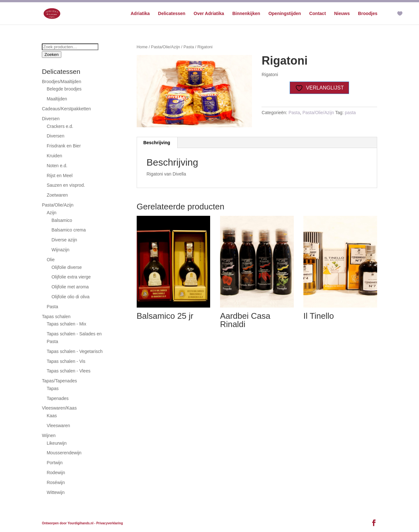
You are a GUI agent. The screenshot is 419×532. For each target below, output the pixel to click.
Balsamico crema (69, 230)
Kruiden (54, 156)
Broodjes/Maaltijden (61, 82)
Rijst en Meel (60, 176)
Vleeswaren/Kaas (59, 408)
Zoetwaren (57, 195)
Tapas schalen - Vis (66, 361)
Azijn (51, 213)
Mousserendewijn (64, 453)
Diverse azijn (64, 240)
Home (142, 47)
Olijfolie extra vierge (71, 277)
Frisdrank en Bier (64, 146)
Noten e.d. (57, 166)
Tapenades (58, 398)
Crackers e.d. (60, 126)
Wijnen (49, 435)
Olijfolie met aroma (70, 287)
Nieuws (342, 14)
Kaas (52, 416)
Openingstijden (285, 14)
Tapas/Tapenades (59, 381)
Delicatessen (172, 14)
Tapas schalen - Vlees (69, 371)
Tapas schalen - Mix (66, 324)
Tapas (53, 388)
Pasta (189, 47)
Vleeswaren (58, 426)
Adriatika (140, 14)
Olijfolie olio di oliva (70, 297)
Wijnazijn (60, 250)
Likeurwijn (57, 443)
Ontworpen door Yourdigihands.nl (68, 523)
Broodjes (368, 14)
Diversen (51, 119)
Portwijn (55, 463)
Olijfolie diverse (67, 267)
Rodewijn (56, 473)
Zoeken (51, 55)
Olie (51, 260)
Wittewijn (56, 492)
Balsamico (62, 220)
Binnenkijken (246, 14)
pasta (350, 113)
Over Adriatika (209, 14)
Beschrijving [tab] (157, 143)
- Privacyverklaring (109, 523)
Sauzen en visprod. (66, 185)
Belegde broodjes (64, 89)
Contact (317, 14)
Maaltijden (57, 99)
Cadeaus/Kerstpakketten (66, 109)
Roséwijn (56, 482)
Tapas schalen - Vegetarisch (75, 351)
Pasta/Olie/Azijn (166, 47)
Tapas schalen (56, 317)
